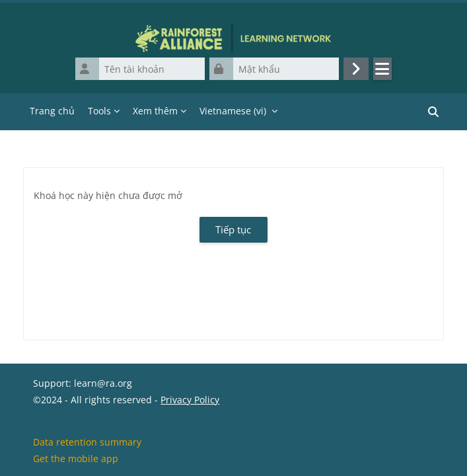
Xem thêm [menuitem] (155, 111)
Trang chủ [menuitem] (52, 111)
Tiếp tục (233, 229)
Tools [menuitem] (99, 111)
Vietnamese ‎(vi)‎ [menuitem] (233, 111)
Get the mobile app (76, 458)
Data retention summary (87, 442)
